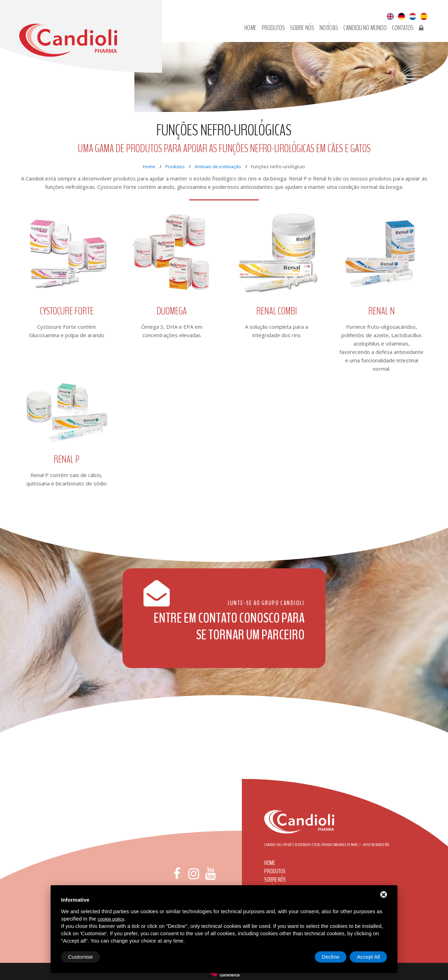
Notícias (329, 28)
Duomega (171, 311)
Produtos (273, 28)
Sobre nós (302, 28)
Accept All (369, 957)
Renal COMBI (276, 311)
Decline (331, 957)
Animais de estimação (218, 166)
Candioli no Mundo (365, 28)
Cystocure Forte (67, 311)
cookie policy (111, 919)
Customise (81, 957)
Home (250, 28)
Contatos (403, 28)
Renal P (66, 460)
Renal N (381, 311)
